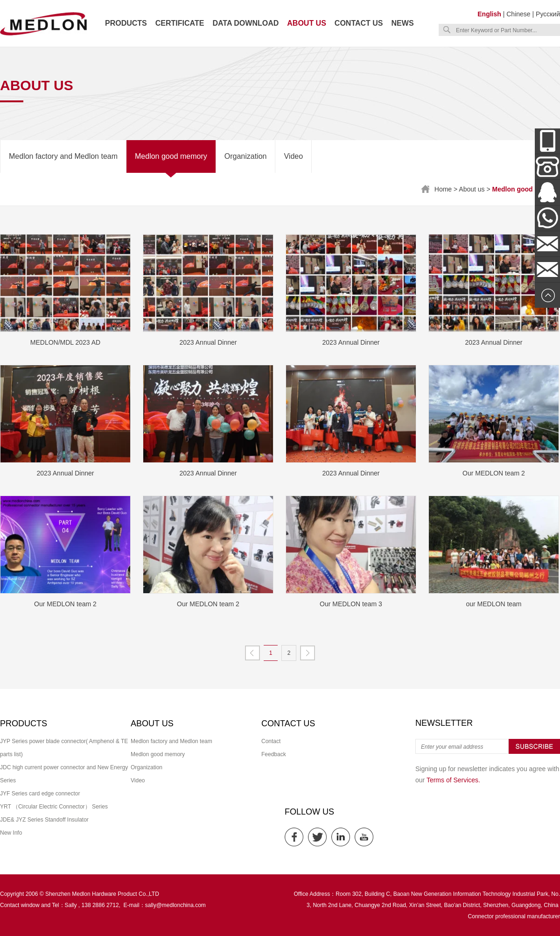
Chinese (518, 14)
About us (307, 23)
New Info (11, 833)
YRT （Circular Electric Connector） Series (54, 807)
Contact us (359, 23)
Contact (271, 741)
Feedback (274, 754)
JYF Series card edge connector (40, 794)
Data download (245, 23)
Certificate (180, 23)
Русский (548, 14)
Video (293, 156)
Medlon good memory (171, 156)
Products (126, 23)
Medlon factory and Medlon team (63, 156)
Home (443, 189)
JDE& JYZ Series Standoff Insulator (44, 820)
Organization (246, 156)
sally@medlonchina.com (175, 905)
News (403, 23)
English (489, 14)
